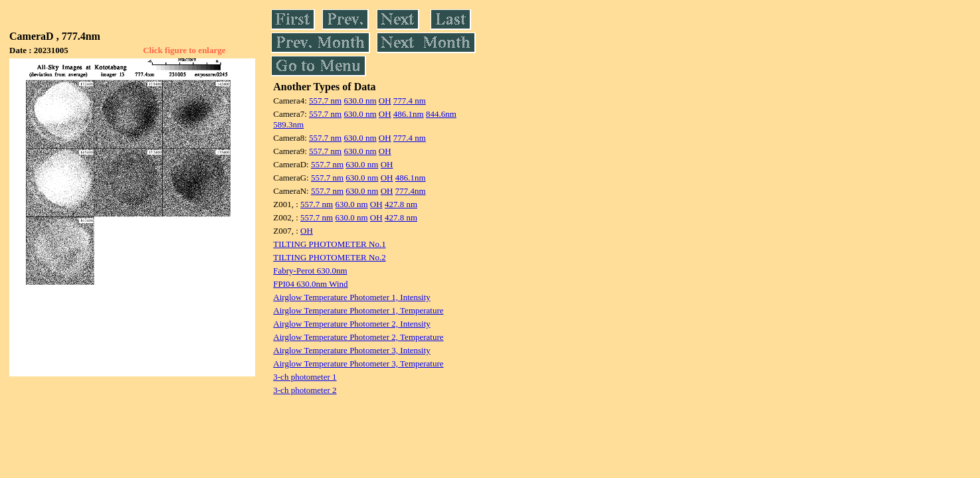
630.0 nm (360, 101)
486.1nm (409, 114)
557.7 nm (325, 101)
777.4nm (411, 191)
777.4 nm (410, 101)
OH (385, 101)
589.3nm (288, 124)
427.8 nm (401, 204)
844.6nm (441, 114)
